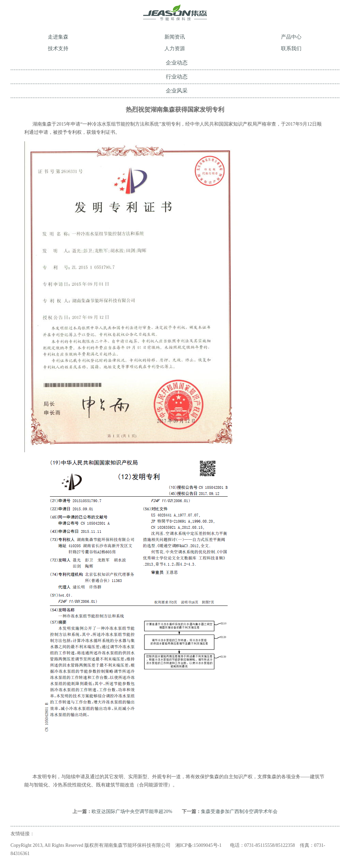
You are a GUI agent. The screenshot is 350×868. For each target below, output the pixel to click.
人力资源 (175, 48)
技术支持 (58, 48)
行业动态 (177, 77)
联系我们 (291, 48)
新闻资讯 (175, 37)
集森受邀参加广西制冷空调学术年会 (239, 812)
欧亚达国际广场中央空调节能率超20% (132, 812)
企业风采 (177, 91)
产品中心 (291, 37)
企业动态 (177, 63)
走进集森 (58, 37)
